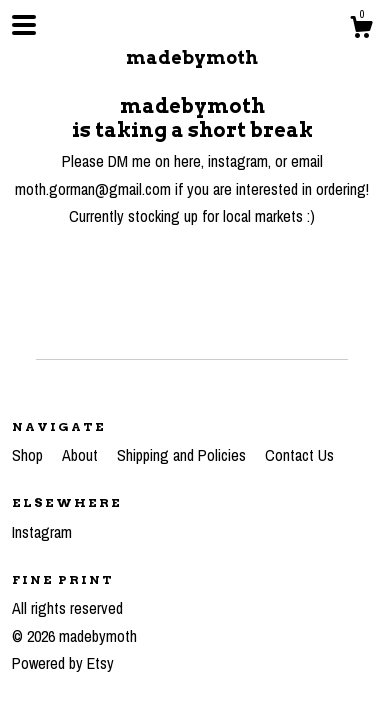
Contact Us (299, 455)
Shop (29, 455)
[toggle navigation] (24, 25)
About (82, 455)
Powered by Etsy (63, 663)
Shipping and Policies (183, 455)
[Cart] (361, 30)
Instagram (42, 532)
